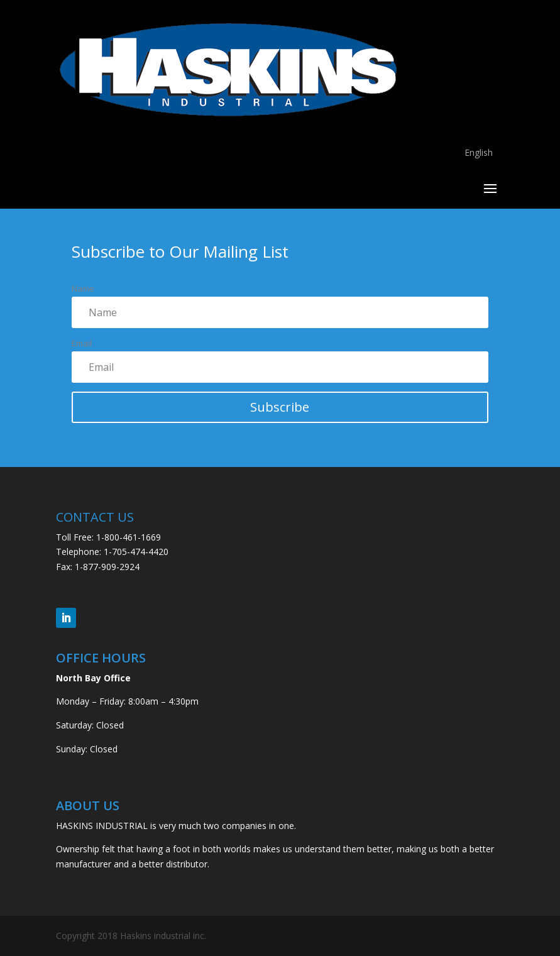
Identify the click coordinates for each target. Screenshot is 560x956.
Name (83, 288)
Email (82, 343)
